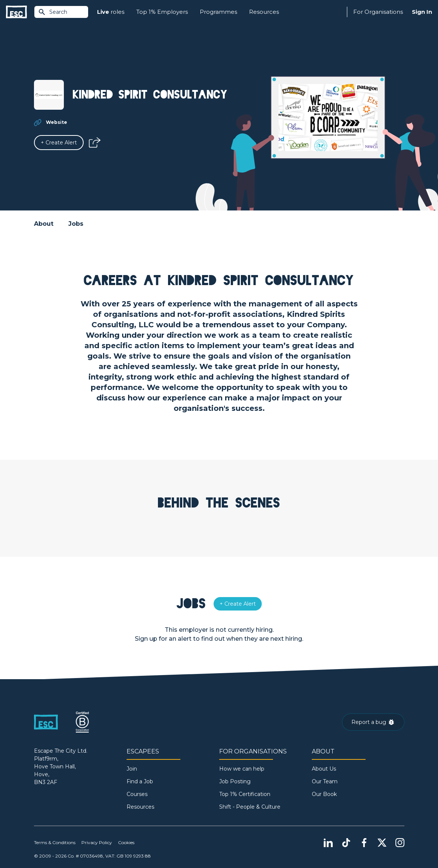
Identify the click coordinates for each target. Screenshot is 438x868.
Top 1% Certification (245, 794)
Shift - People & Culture (250, 807)
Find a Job (140, 781)
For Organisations (378, 12)
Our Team (325, 781)
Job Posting (235, 781)
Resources (264, 12)
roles (111, 12)
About (44, 224)
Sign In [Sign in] (422, 12)
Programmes (218, 12)
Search (53, 12)
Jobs (76, 224)
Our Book (324, 794)
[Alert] (59, 143)
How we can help (242, 769)
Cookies (126, 842)
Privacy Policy (97, 842)
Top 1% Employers (162, 12)
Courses (137, 794)
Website (57, 122)
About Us (324, 769)
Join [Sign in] (132, 769)
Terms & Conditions (55, 842)
